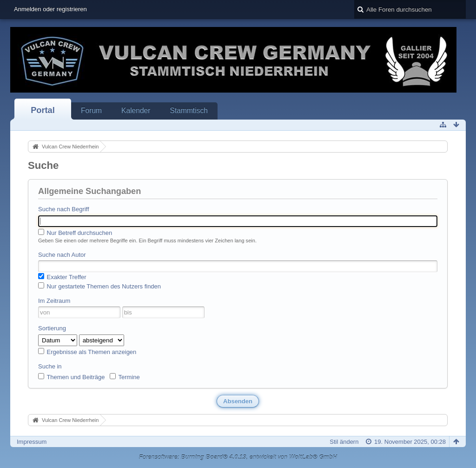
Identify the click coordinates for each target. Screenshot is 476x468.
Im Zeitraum (54, 301)
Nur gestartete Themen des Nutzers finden (99, 286)
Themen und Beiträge (71, 377)
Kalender (136, 110)
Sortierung (52, 328)
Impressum (32, 442)
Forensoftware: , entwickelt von (238, 457)
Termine (125, 377)
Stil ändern (344, 442)
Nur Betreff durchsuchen (75, 233)
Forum (91, 110)
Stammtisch (188, 110)
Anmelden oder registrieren (50, 9)
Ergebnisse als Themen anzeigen (87, 352)
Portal (43, 110)
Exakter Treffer (62, 277)
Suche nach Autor (62, 255)
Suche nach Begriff (64, 209)
